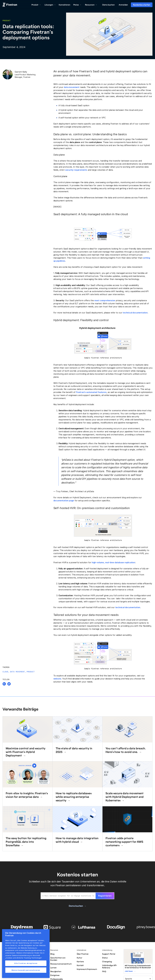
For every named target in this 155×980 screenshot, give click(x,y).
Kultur (79, 958)
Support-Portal (109, 954)
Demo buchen (108, 5)
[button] (36, 5)
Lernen (53, 968)
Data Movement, (18, 672)
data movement (72, 87)
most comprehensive (105, 300)
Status (105, 958)
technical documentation (135, 313)
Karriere (80, 961)
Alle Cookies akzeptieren (26, 963)
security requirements (76, 170)
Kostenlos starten (142, 5)
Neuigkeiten (56, 971)
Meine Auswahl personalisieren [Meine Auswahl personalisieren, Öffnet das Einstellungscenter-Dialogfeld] (26, 970)
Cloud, (6, 672)
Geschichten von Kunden (58, 959)
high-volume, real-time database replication (113, 562)
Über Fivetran (83, 954)
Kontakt (80, 965)
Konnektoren (64, 5)
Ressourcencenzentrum (61, 964)
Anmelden (123, 5)
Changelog (107, 961)
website (57, 679)
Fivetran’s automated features (91, 392)
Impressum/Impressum (87, 969)
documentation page (64, 501)
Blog (52, 954)
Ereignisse (55, 975)
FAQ (104, 971)
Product (31, 672)
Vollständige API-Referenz (110, 966)
